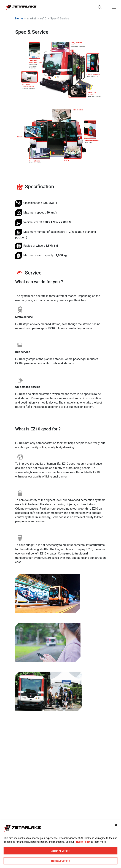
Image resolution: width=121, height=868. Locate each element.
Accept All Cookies (61, 851)
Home (19, 18)
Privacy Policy (83, 842)
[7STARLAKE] (21, 7)
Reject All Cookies (60, 861)
